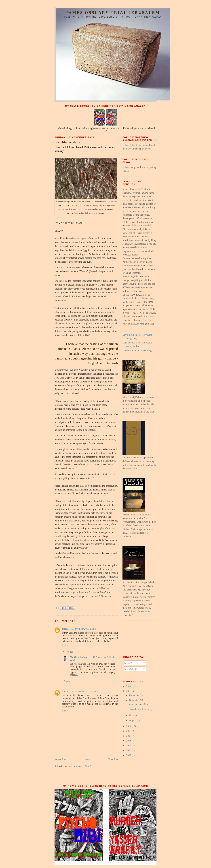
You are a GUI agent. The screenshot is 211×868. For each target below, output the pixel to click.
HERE (126, 171)
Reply (65, 645)
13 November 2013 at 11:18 (86, 691)
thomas (66, 629)
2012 (129, 726)
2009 (129, 736)
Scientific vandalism (138, 704)
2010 (129, 731)
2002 (129, 755)
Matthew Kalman (79, 657)
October (133, 715)
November (135, 700)
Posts (128, 663)
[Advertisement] (136, 636)
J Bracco (66, 691)
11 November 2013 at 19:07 (84, 629)
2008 (129, 741)
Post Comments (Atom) (79, 766)
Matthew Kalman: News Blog (137, 350)
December (134, 695)
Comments (131, 669)
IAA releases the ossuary (141, 709)
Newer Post (60, 759)
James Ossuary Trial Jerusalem (113, 13)
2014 (129, 686)
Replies (69, 652)
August (133, 720)
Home (87, 759)
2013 (129, 691)
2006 (129, 746)
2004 (129, 750)
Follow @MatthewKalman (136, 145)
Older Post (113, 759)
